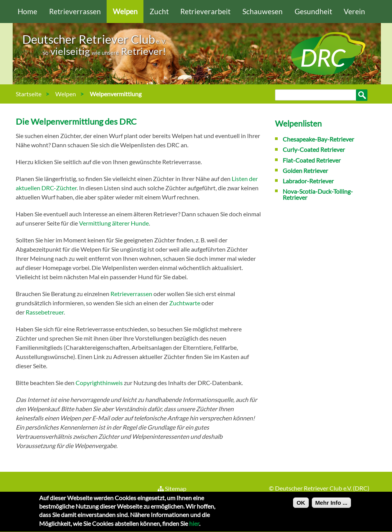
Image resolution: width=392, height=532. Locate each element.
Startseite (29, 94)
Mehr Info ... (331, 505)
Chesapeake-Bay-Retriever (318, 139)
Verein (354, 11)
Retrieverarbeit (205, 11)
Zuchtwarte (185, 303)
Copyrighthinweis (99, 383)
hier (194, 526)
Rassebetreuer (45, 312)
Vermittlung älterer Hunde (114, 223)
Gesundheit (313, 11)
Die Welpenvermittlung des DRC (76, 121)
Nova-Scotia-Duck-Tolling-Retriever (318, 194)
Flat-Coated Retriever (312, 160)
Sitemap (172, 488)
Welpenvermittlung (116, 94)
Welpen (125, 11)
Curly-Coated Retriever (314, 149)
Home (27, 11)
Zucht (159, 11)
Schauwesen (263, 11)
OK (301, 505)
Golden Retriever (305, 170)
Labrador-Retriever (308, 181)
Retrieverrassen (75, 11)
